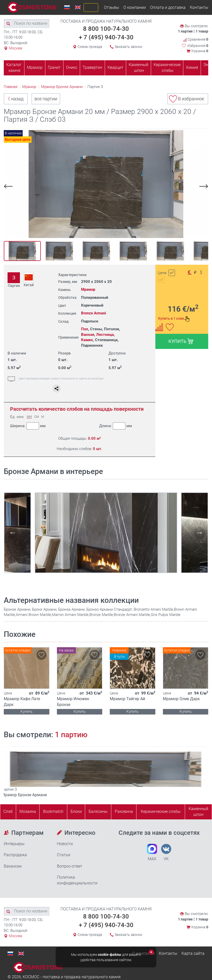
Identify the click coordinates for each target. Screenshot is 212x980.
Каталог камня (14, 68)
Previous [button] (9, 186)
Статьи (64, 855)
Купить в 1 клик (174, 319)
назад (14, 99)
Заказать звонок (128, 47)
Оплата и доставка (168, 7)
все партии (46, 99)
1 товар (202, 31)
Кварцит (115, 67)
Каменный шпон (138, 68)
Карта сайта (193, 953)
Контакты (199, 7)
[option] (106, 184)
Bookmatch (53, 811)
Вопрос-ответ (70, 866)
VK (166, 853)
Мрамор (35, 67)
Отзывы (112, 7)
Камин (87, 340)
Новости (65, 844)
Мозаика (28, 811)
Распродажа (15, 855)
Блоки (76, 811)
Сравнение (196, 39)
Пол (85, 329)
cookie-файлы (110, 955)
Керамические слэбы (167, 68)
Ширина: (28, 426)
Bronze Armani (94, 313)
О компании (135, 7)
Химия (192, 67)
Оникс (72, 67)
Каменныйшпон (198, 812)
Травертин (92, 67)
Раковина (124, 811)
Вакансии (13, 866)
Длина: (115, 426)
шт (161, 279)
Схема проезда (90, 47)
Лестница (105, 335)
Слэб (8, 811)
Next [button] (203, 186)
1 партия (185, 31)
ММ (29, 417)
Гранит (54, 67)
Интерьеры (14, 844)
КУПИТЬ (181, 341)
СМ (37, 417)
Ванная (88, 335)
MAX (152, 853)
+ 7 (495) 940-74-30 (106, 37)
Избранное (198, 46)
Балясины (98, 811)
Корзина (200, 51)
